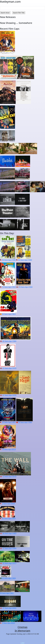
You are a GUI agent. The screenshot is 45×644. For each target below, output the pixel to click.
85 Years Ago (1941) (9, 518)
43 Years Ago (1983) (9, 578)
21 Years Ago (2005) (9, 608)
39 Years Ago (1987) (7, 593)
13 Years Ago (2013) (9, 476)
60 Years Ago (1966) (9, 341)
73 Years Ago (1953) (9, 287)
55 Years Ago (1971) (9, 563)
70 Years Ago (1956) (26, 287)
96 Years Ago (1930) (9, 260)
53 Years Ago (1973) (9, 368)
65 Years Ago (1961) (9, 314)
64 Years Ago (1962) (9, 533)
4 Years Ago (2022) (8, 623)
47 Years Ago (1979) (9, 395)
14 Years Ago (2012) (9, 449)
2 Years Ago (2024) (8, 504)
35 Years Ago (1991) (9, 422)
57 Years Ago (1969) (9, 548)
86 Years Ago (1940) (25, 260)
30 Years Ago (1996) (25, 422)
